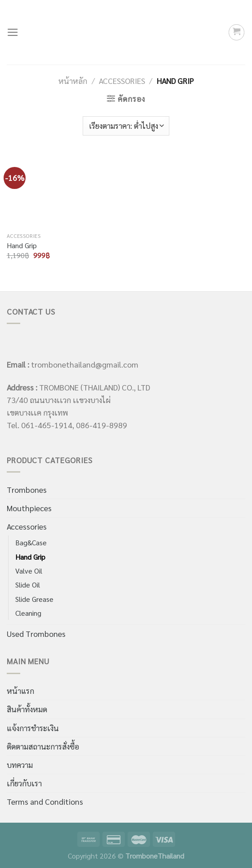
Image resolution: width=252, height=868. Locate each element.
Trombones (27, 489)
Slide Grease (34, 599)
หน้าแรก (20, 690)
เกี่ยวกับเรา (24, 783)
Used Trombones (36, 633)
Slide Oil (28, 585)
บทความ (20, 765)
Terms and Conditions (45, 801)
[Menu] (13, 32)
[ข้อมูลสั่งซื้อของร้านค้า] (126, 126)
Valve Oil (29, 571)
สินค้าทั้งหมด (27, 709)
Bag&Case (31, 542)
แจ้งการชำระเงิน (33, 728)
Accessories (122, 81)
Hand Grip (22, 245)
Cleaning (28, 613)
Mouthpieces (29, 508)
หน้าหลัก (73, 81)
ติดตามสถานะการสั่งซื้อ (43, 746)
